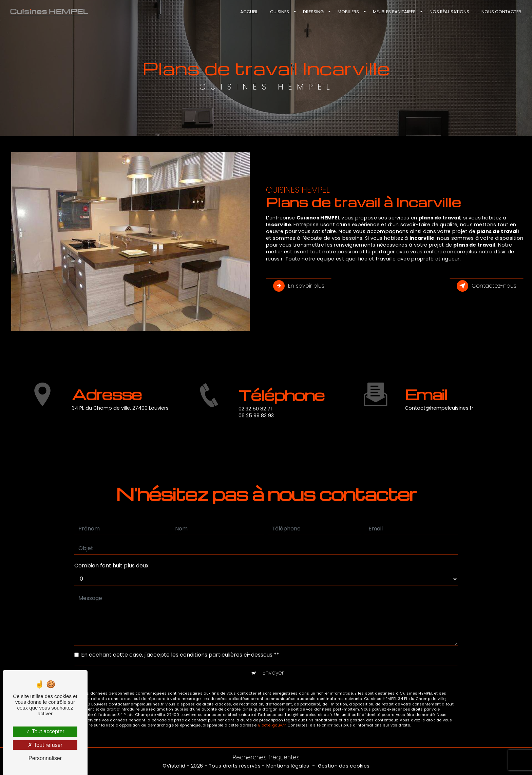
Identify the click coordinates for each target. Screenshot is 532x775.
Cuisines (279, 12)
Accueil (248, 12)
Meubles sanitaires (394, 12)
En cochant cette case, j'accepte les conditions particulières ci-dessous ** (180, 645)
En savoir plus (299, 286)
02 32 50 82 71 (255, 418)
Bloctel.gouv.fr (272, 716)
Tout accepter (45, 731)
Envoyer (273, 663)
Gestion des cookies (344, 766)
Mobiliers (348, 12)
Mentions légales (288, 766)
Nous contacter (501, 12)
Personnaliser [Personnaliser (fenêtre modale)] (45, 758)
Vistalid (176, 766)
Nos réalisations (449, 12)
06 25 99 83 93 (256, 425)
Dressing (313, 12)
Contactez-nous (487, 286)
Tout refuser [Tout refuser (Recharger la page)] (45, 745)
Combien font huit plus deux (111, 556)
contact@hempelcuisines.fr (439, 398)
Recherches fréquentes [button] (266, 757)
